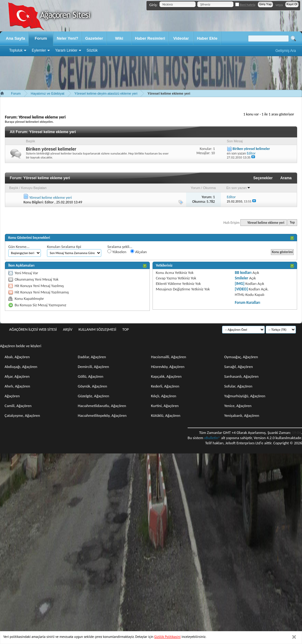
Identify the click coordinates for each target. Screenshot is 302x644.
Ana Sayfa (15, 38)
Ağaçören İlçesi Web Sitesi (33, 329)
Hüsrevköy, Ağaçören (168, 367)
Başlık (14, 188)
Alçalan (138, 252)
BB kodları (243, 273)
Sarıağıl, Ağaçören (239, 367)
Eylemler (39, 50)
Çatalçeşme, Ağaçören (22, 415)
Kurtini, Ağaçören (165, 406)
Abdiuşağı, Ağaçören (21, 367)
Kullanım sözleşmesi (97, 329)
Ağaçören (12, 396)
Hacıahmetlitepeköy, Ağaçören (102, 415)
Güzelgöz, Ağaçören (93, 396)
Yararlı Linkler (66, 50)
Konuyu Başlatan (34, 188)
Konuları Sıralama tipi (64, 247)
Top (292, 223)
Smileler (242, 278)
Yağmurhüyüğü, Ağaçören (245, 396)
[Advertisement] (151, 73)
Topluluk (16, 50)
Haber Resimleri (150, 38)
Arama (286, 178)
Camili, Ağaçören (18, 406)
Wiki (119, 38)
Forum (41, 38)
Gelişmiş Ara (286, 51)
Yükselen (117, 252)
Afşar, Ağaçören (17, 376)
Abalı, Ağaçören (17, 357)
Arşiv (68, 329)
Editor (49, 202)
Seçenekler (263, 178)
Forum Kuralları (248, 302)
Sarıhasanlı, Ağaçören (241, 376)
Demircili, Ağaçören (93, 367)
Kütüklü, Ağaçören (166, 415)
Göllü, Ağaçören (91, 376)
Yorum (195, 188)
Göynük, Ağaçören (92, 386)
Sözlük (92, 50)
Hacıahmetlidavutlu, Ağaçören (102, 406)
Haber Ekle (207, 38)
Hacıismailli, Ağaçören (169, 357)
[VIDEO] (241, 289)
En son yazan (238, 188)
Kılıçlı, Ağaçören (164, 396)
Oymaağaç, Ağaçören (241, 357)
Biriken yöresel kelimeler (51, 149)
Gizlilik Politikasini (168, 637)
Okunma (209, 188)
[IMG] (240, 284)
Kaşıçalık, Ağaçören (166, 376)
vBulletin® (212, 438)
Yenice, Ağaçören (238, 406)
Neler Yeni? (68, 38)
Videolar (181, 38)
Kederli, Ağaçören (165, 386)
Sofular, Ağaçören (238, 386)
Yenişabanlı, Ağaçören (242, 415)
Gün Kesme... (19, 247)
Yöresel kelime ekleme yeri (51, 197)
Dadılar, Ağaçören (92, 357)
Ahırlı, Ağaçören (17, 386)
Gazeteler (94, 38)
